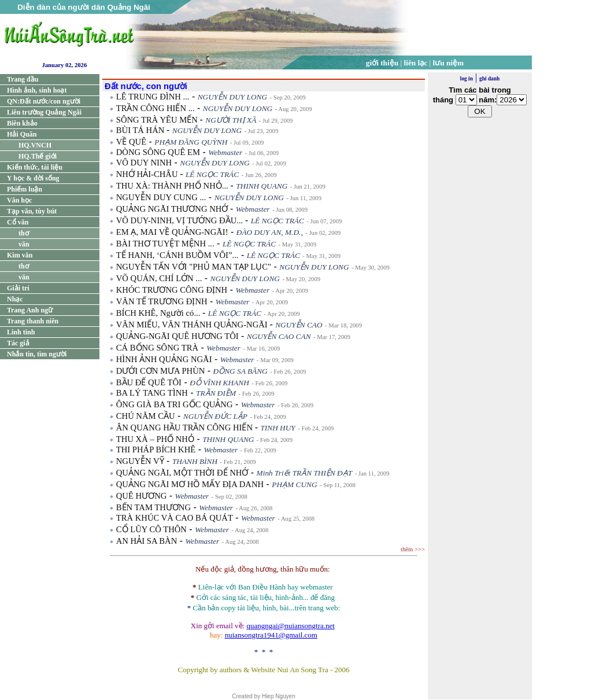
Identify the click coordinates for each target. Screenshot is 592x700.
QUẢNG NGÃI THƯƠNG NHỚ (173, 209)
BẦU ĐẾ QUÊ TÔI (149, 382)
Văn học (19, 200)
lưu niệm (449, 63)
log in (467, 79)
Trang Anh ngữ (30, 310)
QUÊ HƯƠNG (142, 496)
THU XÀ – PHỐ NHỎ (155, 439)
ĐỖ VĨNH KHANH (219, 383)
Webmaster (225, 152)
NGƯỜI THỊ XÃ (231, 120)
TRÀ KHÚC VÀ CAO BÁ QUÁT (175, 518)
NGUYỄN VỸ (140, 461)
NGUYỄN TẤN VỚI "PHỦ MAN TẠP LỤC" (194, 267)
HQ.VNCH (35, 145)
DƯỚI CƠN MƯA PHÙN (161, 371)
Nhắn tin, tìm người (37, 354)
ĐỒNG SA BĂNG (240, 371)
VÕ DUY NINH (144, 163)
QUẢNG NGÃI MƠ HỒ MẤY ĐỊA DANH (190, 484)
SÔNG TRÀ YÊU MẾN (158, 120)
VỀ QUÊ (131, 142)
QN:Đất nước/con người (44, 101)
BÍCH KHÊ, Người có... (159, 313)
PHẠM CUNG (294, 485)
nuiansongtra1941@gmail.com (271, 635)
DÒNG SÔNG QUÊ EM (158, 152)
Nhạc (15, 299)
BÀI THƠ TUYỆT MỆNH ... (165, 244)
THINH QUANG (262, 186)
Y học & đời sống (33, 178)
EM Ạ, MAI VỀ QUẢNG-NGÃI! (172, 232)
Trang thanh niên (33, 321)
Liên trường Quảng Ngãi (44, 112)
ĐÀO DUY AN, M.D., (270, 232)
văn (24, 244)
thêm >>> (413, 549)
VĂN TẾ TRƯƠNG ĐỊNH (162, 301)
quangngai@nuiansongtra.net (290, 626)
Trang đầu (23, 79)
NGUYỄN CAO (299, 325)
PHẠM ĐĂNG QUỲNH (191, 142)
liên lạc (416, 63)
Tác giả (18, 343)
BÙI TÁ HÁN (141, 130)
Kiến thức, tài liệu (35, 167)
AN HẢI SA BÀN (147, 541)
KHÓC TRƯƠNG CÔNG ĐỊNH (172, 290)
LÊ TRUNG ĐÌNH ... (153, 97)
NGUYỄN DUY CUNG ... (161, 197)
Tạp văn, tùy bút (32, 211)
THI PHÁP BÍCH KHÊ (156, 450)
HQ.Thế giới (38, 156)
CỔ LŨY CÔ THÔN (151, 529)
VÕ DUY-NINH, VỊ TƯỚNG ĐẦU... (181, 220)
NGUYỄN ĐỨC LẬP (215, 416)
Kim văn (20, 255)
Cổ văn (18, 222)
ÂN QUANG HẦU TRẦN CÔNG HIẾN (186, 428)
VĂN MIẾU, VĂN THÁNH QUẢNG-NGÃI (193, 325)
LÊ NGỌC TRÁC (212, 174)
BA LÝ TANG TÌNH (152, 393)
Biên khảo (22, 123)
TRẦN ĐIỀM (216, 393)
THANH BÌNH (195, 461)
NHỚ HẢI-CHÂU (148, 174)
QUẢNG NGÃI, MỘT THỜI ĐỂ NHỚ (182, 473)
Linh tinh (21, 332)
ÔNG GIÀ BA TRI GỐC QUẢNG (175, 404)
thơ (24, 233)
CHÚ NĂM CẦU (146, 416)
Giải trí (18, 288)
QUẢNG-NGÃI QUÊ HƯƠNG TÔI (177, 336)
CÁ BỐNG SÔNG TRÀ (157, 348)
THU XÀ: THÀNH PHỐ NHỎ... (173, 186)
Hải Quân (22, 134)
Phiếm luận (25, 189)
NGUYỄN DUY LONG (232, 97)
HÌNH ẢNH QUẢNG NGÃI (164, 359)
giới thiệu (382, 63)
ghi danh (489, 79)
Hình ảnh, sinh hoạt (37, 90)
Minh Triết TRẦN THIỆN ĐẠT (305, 473)
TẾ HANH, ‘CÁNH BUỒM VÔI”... (177, 255)
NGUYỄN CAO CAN (279, 336)
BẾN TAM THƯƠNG (153, 507)
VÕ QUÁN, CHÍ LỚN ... (159, 278)
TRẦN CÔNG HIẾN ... (156, 108)
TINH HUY (277, 428)
